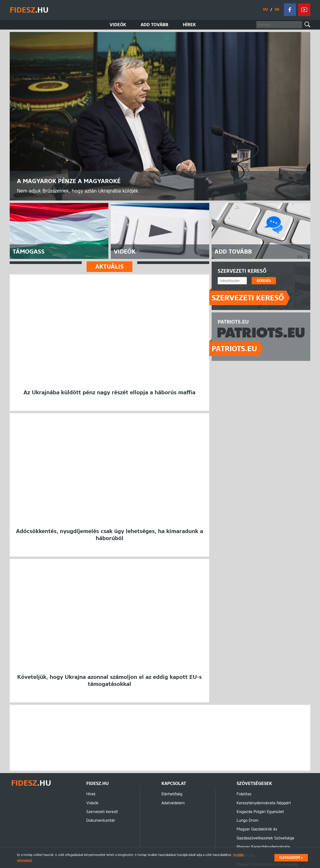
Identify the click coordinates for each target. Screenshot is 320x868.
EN (277, 10)
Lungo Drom (248, 821)
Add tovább (154, 25)
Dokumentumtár (101, 821)
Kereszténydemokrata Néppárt (264, 803)
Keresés (307, 24)
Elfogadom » (291, 858)
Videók (118, 25)
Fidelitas (244, 794)
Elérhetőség (172, 794)
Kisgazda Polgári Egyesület (260, 812)
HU (265, 10)
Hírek (189, 25)
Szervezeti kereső (248, 298)
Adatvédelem (173, 803)
